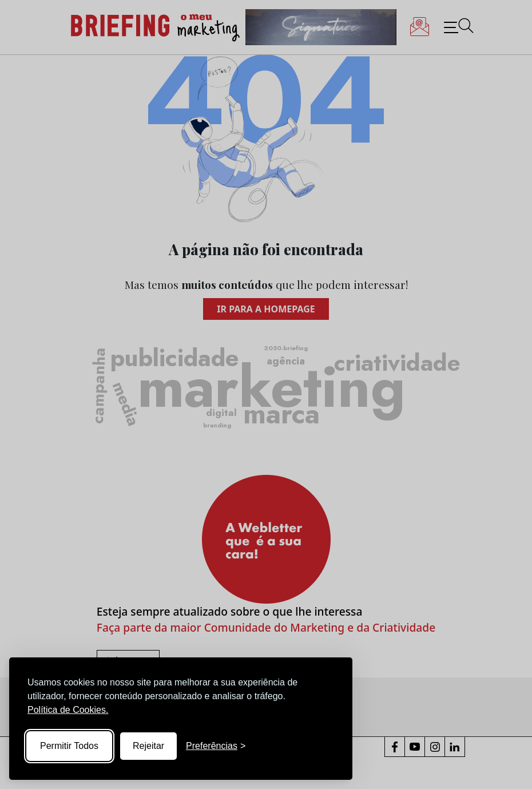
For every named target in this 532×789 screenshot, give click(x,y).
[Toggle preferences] (216, 746)
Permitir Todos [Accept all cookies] (69, 746)
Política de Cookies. (68, 710)
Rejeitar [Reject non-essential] (148, 746)
